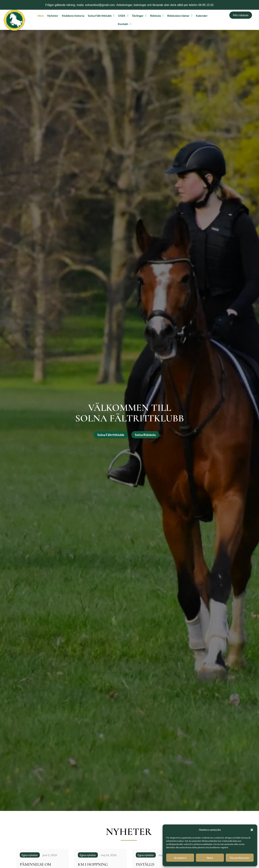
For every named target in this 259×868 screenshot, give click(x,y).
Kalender (202, 16)
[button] (252, 830)
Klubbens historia (73, 16)
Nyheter (53, 16)
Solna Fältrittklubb (101, 16)
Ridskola (157, 16)
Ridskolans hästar (180, 16)
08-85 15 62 (206, 5)
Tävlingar (139, 16)
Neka (210, 858)
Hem (41, 16)
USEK (123, 16)
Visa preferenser (240, 858)
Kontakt (124, 24)
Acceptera (180, 858)
